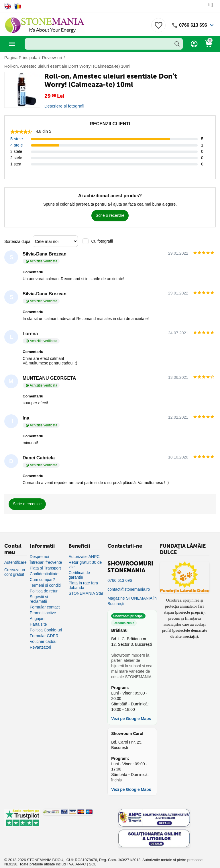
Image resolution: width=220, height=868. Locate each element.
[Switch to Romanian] (18, 6)
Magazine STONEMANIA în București (132, 592)
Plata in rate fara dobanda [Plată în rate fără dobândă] (83, 577)
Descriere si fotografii (63, 97)
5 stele (16, 130)
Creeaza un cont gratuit (15, 563)
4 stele (16, 136)
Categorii (12, 44)
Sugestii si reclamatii (39, 590)
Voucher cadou (43, 633)
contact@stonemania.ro (129, 581)
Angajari (37, 610)
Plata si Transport (45, 559)
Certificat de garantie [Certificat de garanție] (79, 566)
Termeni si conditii (46, 577)
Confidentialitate (44, 565)
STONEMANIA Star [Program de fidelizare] (86, 585)
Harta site (38, 616)
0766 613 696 (193, 25)
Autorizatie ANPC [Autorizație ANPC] (84, 548)
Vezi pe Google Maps (131, 710)
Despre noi (40, 548)
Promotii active (43, 604)
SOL (93, 856)
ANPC (81, 856)
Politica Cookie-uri (46, 621)
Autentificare (15, 554)
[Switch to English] (8, 6)
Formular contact (45, 598)
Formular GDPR (44, 627)
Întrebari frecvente (46, 554)
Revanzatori (41, 639)
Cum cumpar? (42, 571)
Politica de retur (44, 582)
